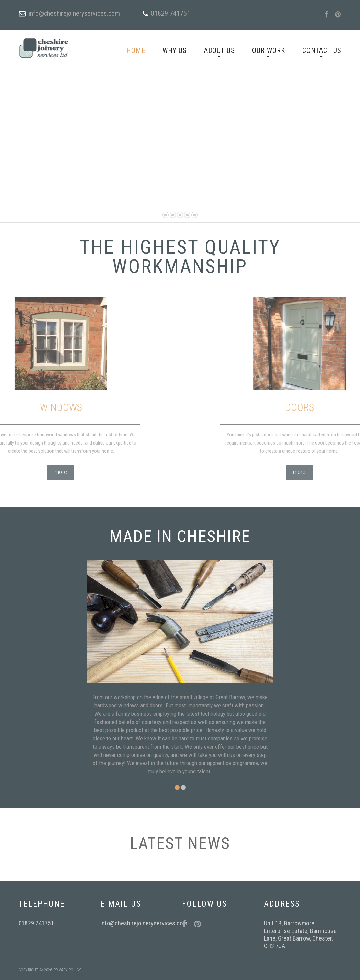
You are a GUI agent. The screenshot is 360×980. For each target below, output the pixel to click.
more (15, 472)
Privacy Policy (67, 970)
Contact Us (322, 50)
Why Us (175, 50)
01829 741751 (171, 13)
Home (136, 50)
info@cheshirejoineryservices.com (74, 13)
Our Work (269, 50)
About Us (220, 50)
